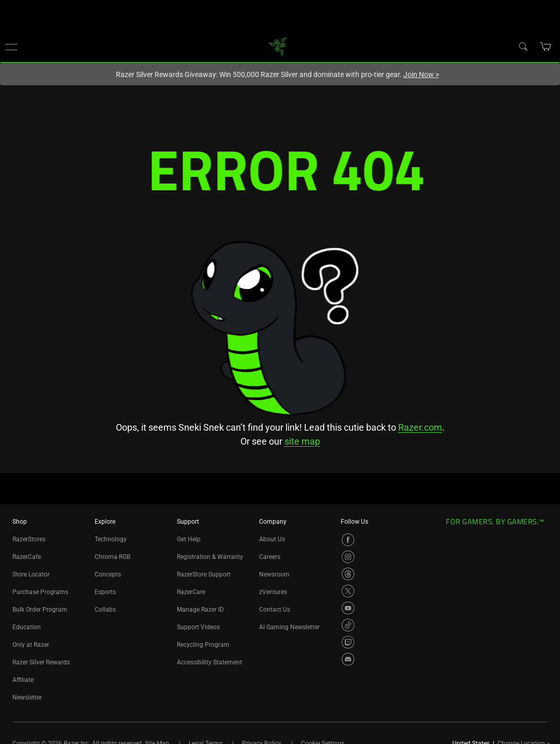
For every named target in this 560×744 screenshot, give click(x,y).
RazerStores (29, 539)
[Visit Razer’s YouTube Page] (348, 608)
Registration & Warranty (210, 557)
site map (302, 441)
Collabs (105, 610)
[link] (277, 46)
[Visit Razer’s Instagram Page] (348, 557)
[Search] (523, 46)
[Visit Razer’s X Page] (348, 591)
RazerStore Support (204, 574)
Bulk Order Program (40, 610)
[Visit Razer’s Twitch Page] (348, 642)
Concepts (108, 574)
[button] (11, 47)
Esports (105, 592)
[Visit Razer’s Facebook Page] (348, 540)
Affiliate (23, 680)
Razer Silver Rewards (41, 662)
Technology (111, 539)
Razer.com (420, 427)
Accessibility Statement (209, 662)
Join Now (421, 74)
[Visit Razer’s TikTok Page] (348, 625)
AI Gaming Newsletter (289, 627)
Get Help (189, 539)
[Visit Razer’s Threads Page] (348, 574)
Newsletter (27, 697)
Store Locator (31, 574)
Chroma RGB (112, 557)
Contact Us (275, 610)
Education (27, 627)
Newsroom (274, 574)
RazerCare (191, 592)
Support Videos (198, 627)
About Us (272, 539)
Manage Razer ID (200, 610)
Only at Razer (31, 645)
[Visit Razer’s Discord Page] (348, 659)
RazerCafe (27, 557)
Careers (270, 557)
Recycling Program (203, 645)
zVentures (273, 592)
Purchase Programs (40, 592)
